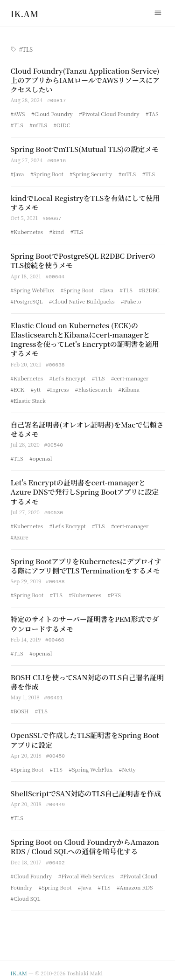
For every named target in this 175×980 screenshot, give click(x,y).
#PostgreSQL (27, 299)
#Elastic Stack (28, 398)
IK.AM (19, 967)
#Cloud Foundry (52, 113)
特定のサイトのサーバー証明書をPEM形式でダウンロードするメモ (85, 620)
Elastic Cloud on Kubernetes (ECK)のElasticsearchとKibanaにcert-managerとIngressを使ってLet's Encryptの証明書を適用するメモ (85, 338)
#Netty (127, 764)
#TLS (17, 124)
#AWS (18, 113)
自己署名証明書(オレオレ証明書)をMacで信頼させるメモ (87, 427)
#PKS (114, 591)
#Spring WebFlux (33, 288)
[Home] (25, 14)
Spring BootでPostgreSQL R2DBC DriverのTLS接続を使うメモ (83, 259)
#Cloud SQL (26, 892)
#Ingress (58, 387)
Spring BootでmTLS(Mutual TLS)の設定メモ (85, 148)
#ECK (18, 387)
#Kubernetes (27, 230)
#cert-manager (130, 376)
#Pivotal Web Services (86, 870)
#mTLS (38, 124)
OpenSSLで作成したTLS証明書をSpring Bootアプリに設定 (85, 735)
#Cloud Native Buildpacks (82, 299)
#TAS (152, 113)
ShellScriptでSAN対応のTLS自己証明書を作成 (86, 788)
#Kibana (129, 387)
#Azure (20, 534)
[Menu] (158, 13)
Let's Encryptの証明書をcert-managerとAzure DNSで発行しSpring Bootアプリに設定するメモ (85, 489)
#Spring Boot (47, 173)
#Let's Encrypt (68, 376)
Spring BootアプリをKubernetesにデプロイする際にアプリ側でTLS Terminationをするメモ (86, 562)
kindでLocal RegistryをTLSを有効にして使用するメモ (85, 202)
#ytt (36, 387)
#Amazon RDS (135, 881)
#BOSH (20, 706)
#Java (17, 173)
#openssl (41, 455)
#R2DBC (149, 288)
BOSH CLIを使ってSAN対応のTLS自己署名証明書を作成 (87, 678)
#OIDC (62, 124)
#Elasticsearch (94, 387)
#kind (57, 230)
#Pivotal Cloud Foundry (109, 113)
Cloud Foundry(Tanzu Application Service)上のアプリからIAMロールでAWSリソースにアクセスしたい (85, 80)
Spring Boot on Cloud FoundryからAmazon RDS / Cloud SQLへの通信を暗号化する (85, 841)
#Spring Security (91, 173)
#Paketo (131, 299)
